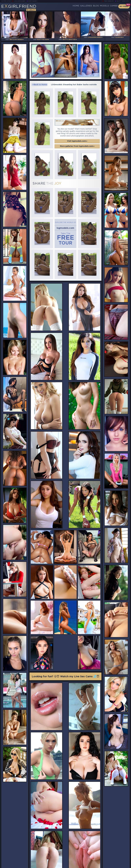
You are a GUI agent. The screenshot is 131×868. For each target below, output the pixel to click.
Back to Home (40, 82)
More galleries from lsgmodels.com (77, 144)
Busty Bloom (33, 1)
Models (99, 6)
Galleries (75, 6)
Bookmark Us (110, 852)
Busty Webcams (123, 1)
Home (62, 6)
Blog (88, 6)
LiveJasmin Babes (19, 1)
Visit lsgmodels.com (77, 138)
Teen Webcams (109, 1)
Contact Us (110, 859)
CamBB (112, 6)
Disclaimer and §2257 (121, 866)
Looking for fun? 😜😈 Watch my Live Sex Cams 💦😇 (65, 536)
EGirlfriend (20, 7)
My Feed (124, 7)
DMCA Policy (104, 866)
